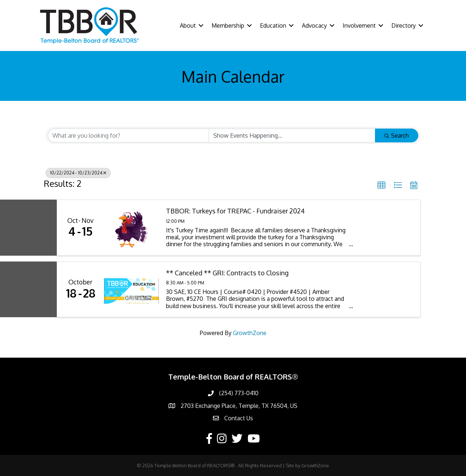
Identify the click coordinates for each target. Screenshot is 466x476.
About (188, 25)
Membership (228, 25)
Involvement (359, 25)
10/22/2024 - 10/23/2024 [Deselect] (78, 173)
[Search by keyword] (128, 135)
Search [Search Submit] (397, 135)
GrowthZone (250, 333)
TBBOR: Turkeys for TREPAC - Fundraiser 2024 (235, 211)
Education (273, 25)
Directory (404, 25)
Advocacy (314, 25)
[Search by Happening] (292, 135)
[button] (382, 185)
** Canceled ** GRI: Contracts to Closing (227, 273)
